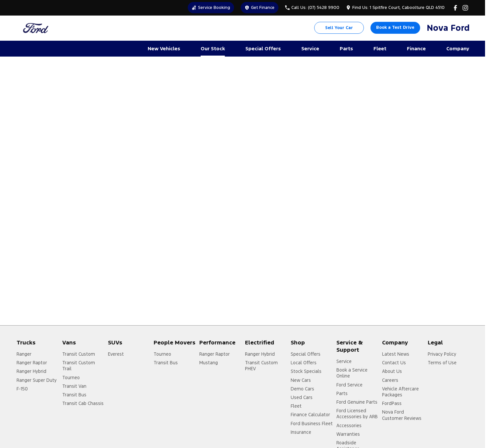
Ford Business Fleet (312, 424)
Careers (390, 380)
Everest (116, 354)
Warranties (348, 434)
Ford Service (349, 385)
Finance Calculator (310, 415)
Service (310, 48)
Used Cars (302, 397)
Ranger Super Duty (37, 380)
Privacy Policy (442, 354)
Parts (346, 48)
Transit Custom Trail (79, 366)
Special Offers (263, 48)
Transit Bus (74, 395)
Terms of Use (442, 363)
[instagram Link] (465, 8)
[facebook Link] (455, 8)
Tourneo (71, 378)
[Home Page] (36, 28)
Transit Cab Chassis (83, 403)
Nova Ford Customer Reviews (402, 415)
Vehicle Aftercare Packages (400, 392)
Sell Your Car (339, 28)
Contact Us (394, 363)
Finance (416, 48)
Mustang (209, 363)
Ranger (24, 354)
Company (458, 48)
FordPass (392, 403)
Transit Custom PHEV (261, 366)
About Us (392, 371)
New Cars (301, 380)
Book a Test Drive (395, 27)
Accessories (349, 426)
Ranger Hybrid (31, 371)
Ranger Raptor (32, 363)
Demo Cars (302, 389)
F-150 (22, 389)
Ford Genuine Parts (357, 402)
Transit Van (74, 386)
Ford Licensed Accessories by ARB (357, 414)
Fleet (380, 48)
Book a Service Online (352, 373)
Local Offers (304, 363)
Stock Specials (306, 371)
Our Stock (213, 48)
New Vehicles (164, 48)
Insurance (301, 432)
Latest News (396, 354)
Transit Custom (79, 354)
